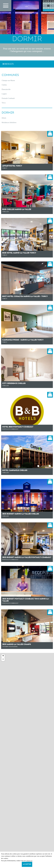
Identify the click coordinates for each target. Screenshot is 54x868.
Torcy (4, 103)
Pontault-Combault (8, 98)
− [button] (3, 659)
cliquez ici (29, 861)
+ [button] (3, 656)
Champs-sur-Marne (8, 80)
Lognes (4, 94)
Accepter (27, 864)
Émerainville (6, 89)
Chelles (4, 85)
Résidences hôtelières (9, 122)
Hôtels (4, 118)
